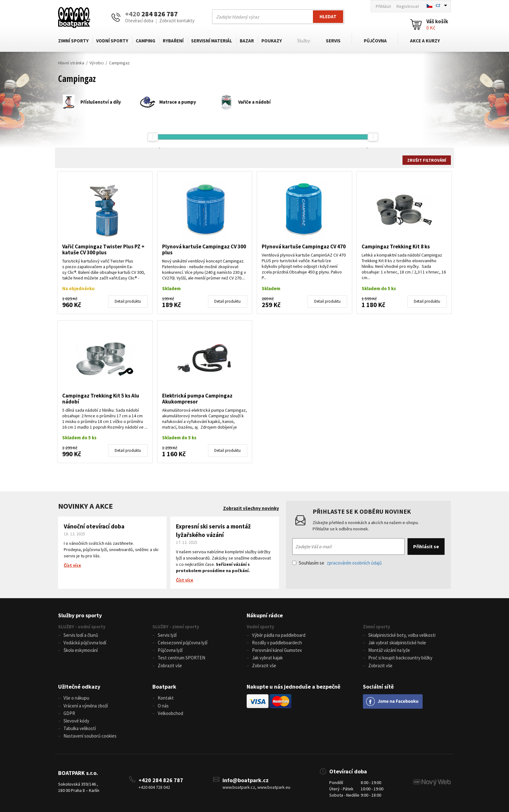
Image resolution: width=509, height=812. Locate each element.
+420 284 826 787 (161, 780)
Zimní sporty (73, 41)
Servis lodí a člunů (81, 635)
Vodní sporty (112, 41)
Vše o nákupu (76, 698)
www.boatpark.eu (274, 787)
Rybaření (173, 41)
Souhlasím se (337, 563)
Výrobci (97, 63)
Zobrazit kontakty (177, 21)
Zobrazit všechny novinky (251, 508)
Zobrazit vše (170, 665)
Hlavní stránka (71, 63)
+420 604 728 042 (154, 787)
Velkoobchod (170, 713)
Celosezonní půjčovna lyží (183, 643)
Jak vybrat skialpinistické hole (397, 643)
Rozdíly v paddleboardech (277, 643)
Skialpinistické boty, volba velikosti (402, 635)
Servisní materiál (212, 41)
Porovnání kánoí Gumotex (277, 650)
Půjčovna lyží (170, 650)
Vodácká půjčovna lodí (85, 643)
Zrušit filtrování (427, 160)
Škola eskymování (81, 650)
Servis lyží (167, 635)
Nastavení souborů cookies (90, 736)
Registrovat (408, 6)
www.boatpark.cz (239, 787)
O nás (163, 705)
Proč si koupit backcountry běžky (400, 658)
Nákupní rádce (265, 615)
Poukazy (272, 41)
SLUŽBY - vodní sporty (82, 627)
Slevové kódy (76, 720)
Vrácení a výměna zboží (86, 705)
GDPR (69, 713)
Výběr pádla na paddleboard (279, 635)
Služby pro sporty (80, 615)
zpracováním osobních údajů (354, 563)
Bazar (247, 41)
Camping (145, 41)
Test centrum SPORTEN (181, 658)
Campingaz (119, 63)
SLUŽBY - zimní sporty (176, 627)
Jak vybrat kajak (267, 658)
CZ (438, 5)
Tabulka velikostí (80, 728)
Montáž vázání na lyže (389, 650)
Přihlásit (383, 6)
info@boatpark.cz (246, 780)
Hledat (328, 16)
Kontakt (166, 698)
